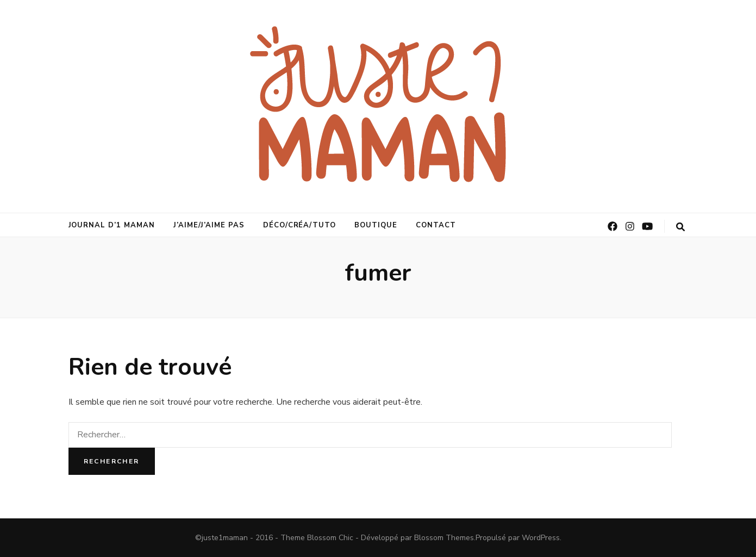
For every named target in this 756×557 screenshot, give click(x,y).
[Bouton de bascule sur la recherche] (680, 227)
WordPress (541, 538)
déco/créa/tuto (300, 225)
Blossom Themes (444, 538)
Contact (436, 225)
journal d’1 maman (112, 225)
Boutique (376, 225)
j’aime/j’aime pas (209, 225)
